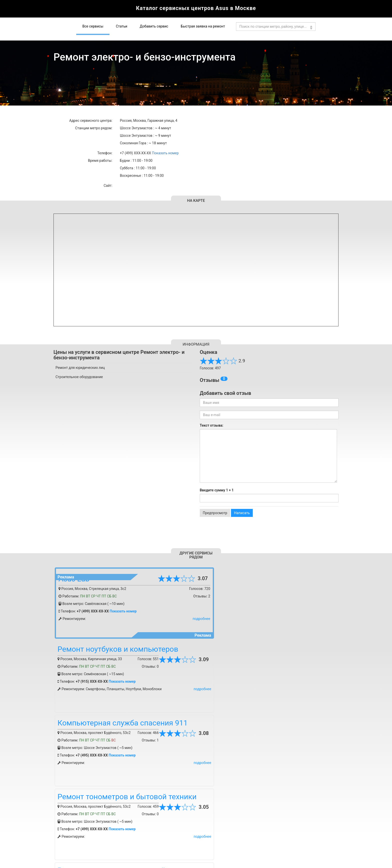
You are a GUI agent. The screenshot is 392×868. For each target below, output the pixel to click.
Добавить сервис (154, 26)
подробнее (182, 619)
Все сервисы (93, 26)
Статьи (121, 26)
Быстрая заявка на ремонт (203, 26)
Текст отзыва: (211, 425)
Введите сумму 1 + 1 (217, 490)
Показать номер (165, 153)
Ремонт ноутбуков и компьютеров (260, 575)
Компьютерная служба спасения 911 (123, 649)
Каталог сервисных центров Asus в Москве (196, 9)
